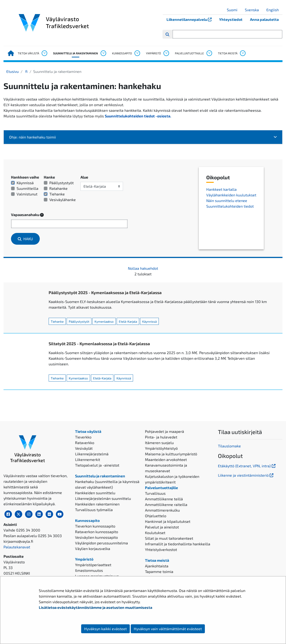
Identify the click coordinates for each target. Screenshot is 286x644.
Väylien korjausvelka (93, 549)
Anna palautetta (264, 19)
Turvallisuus (155, 493)
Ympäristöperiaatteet (93, 565)
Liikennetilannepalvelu (191, 19)
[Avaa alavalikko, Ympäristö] (166, 53)
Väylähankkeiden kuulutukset (231, 195)
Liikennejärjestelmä (92, 454)
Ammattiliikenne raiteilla (166, 504)
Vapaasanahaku (27, 215)
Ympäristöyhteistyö (161, 448)
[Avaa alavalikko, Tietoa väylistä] (44, 53)
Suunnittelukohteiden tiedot (230, 206)
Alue (84, 177)
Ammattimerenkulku (162, 510)
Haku (25, 239)
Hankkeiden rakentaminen (97, 504)
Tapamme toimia (159, 571)
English (274, 10)
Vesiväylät (84, 448)
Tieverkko (83, 437)
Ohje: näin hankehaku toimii (143, 137)
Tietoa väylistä (28, 53)
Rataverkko (85, 443)
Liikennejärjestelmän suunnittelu (103, 498)
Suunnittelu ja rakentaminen (76, 53)
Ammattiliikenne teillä (164, 499)
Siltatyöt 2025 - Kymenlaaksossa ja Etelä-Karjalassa (99, 344)
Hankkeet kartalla (221, 189)
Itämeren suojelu (159, 443)
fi (26, 71)
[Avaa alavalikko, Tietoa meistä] (243, 53)
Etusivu (13, 71)
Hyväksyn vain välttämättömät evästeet (168, 629)
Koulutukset (155, 533)
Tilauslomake (229, 446)
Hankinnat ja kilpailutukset (168, 521)
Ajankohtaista (157, 566)
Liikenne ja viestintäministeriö (246, 475)
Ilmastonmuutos (89, 570)
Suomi (234, 10)
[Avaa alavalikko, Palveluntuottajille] (209, 53)
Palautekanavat (17, 547)
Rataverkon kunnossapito (97, 532)
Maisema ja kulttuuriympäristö (171, 454)
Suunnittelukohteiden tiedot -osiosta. (138, 116)
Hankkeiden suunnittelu (95, 493)
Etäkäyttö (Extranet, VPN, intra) (247, 466)
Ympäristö (153, 53)
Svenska (254, 10)
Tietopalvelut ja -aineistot (97, 465)
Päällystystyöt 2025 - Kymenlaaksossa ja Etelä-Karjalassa (105, 292)
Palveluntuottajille (189, 53)
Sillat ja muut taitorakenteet (169, 538)
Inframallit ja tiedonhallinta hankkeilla (178, 544)
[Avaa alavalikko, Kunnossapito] (137, 53)
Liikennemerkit (88, 459)
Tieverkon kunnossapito (95, 526)
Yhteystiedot (231, 19)
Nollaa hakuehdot (143, 268)
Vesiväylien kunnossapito (96, 537)
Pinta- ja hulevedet (161, 437)
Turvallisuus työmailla (94, 510)
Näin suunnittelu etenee (227, 200)
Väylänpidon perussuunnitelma (101, 543)
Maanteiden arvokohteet (166, 459)
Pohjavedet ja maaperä (165, 431)
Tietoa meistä (228, 53)
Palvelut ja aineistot (162, 527)
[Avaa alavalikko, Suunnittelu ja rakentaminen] (103, 53)
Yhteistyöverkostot (161, 549)
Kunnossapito (122, 53)
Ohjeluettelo (156, 516)
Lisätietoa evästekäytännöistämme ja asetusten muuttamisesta (96, 607)
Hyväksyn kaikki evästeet (105, 629)
